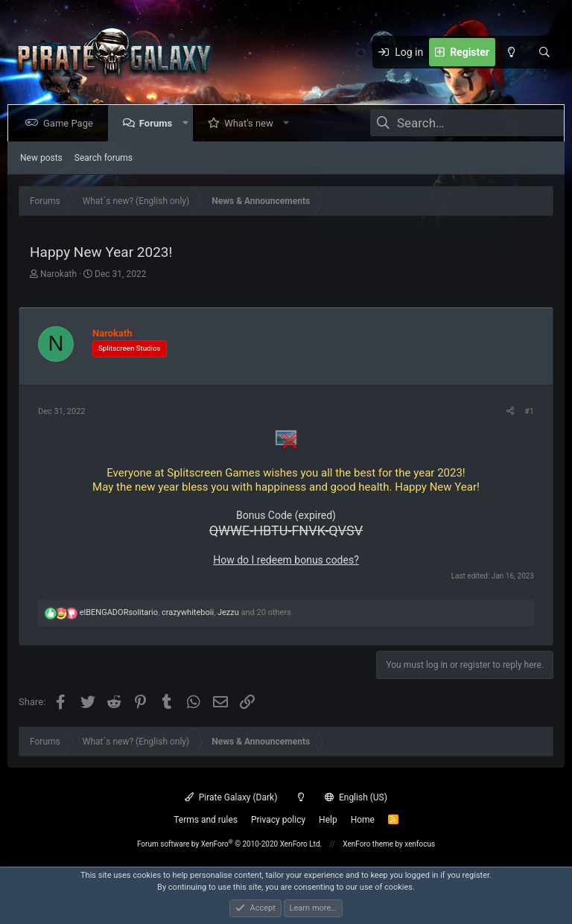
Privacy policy (278, 820)
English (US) (356, 797)
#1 (529, 411)
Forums (159, 123)
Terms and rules (206, 820)
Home (363, 820)
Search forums (104, 158)
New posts (41, 158)
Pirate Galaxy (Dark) (231, 797)
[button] (188, 123)
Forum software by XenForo (229, 844)
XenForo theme (368, 844)
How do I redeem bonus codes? (286, 560)
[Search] (544, 52)
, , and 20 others (185, 612)
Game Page (71, 123)
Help (328, 820)
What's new (252, 123)
